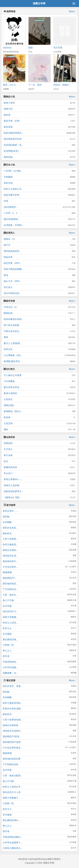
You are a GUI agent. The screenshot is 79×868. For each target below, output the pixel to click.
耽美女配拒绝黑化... (39, 133)
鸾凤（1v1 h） (10, 85)
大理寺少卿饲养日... (13, 848)
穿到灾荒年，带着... (13, 686)
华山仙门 (39, 473)
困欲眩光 (7, 533)
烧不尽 (39, 245)
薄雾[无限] (39, 405)
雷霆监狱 (39, 443)
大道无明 (39, 423)
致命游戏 (39, 127)
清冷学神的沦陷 (39, 293)
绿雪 (39, 201)
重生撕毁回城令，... (13, 820)
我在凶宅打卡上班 (12, 792)
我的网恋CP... (10, 578)
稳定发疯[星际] (39, 219)
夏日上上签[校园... (39, 343)
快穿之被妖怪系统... (13, 703)
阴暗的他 (39, 313)
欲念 (39, 461)
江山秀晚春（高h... (39, 355)
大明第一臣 (8, 645)
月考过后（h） (39, 307)
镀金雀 (39, 115)
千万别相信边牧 (11, 764)
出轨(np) (7, 48)
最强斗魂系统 (39, 393)
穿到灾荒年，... (10, 511)
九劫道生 (39, 399)
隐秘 (31, 48)
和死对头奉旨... (10, 528)
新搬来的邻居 (39, 467)
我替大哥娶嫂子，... (13, 798)
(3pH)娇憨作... (39, 207)
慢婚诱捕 (7, 572)
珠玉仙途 (39, 455)
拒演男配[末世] (39, 151)
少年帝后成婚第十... (13, 843)
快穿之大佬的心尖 (39, 189)
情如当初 (39, 257)
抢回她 (6, 517)
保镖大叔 (39, 109)
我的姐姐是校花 (39, 251)
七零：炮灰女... (10, 595)
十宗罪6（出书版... (39, 171)
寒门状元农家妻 (39, 325)
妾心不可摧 (8, 600)
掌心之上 (7, 651)
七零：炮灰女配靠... (13, 776)
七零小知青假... (10, 539)
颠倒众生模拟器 (11, 725)
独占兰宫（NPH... (39, 281)
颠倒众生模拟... (10, 550)
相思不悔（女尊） (39, 121)
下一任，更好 (35, 85)
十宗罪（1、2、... (39, 213)
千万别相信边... (10, 589)
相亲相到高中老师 (12, 742)
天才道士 (39, 449)
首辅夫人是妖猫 (39, 485)
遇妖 (39, 430)
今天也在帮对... (10, 567)
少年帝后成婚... (10, 667)
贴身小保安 (39, 103)
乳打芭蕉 (58, 48)
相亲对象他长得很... (39, 319)
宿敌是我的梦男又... (39, 491)
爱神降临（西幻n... (39, 411)
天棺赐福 (39, 177)
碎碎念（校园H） (62, 85)
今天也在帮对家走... (13, 748)
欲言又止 (7, 628)
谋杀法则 (39, 183)
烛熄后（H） (39, 239)
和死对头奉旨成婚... (13, 709)
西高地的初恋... (10, 584)
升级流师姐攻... (10, 662)
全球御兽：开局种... (39, 225)
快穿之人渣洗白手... (13, 787)
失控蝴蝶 (7, 522)
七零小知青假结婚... (13, 720)
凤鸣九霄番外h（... (39, 479)
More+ (72, 11)
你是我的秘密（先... (39, 145)
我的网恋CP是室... (12, 736)
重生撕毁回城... (10, 640)
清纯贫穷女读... (10, 556)
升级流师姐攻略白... (13, 837)
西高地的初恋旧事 (12, 759)
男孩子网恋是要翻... (39, 269)
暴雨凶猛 (39, 157)
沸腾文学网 (39, 4)
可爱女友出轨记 (39, 331)
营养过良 (39, 349)
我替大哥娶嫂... (10, 617)
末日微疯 (7, 634)
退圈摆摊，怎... (10, 673)
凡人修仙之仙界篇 (39, 375)
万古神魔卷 (39, 381)
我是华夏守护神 (39, 195)
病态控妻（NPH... (39, 263)
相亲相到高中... (10, 561)
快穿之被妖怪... (10, 544)
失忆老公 (39, 287)
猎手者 (6, 656)
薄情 (39, 337)
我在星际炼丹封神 (39, 139)
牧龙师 (39, 417)
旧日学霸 (7, 606)
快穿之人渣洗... (10, 623)
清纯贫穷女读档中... (13, 731)
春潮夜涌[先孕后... (39, 361)
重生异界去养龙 (39, 387)
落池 (39, 275)
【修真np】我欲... (39, 497)
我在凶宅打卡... (10, 611)
